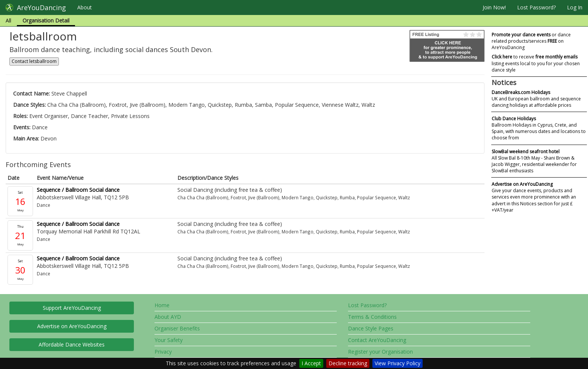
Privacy (163, 352)
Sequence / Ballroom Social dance (78, 190)
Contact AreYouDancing (377, 340)
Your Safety (169, 340)
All (8, 20)
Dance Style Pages (371, 328)
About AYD (168, 317)
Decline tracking (348, 363)
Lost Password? (536, 7)
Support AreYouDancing (72, 308)
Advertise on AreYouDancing (72, 326)
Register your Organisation (380, 352)
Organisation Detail (46, 20)
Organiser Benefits (177, 328)
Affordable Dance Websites (72, 344)
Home (162, 305)
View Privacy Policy (397, 363)
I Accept (311, 363)
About (85, 7)
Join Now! (494, 7)
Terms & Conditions (372, 317)
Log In (575, 7)
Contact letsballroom (34, 61)
